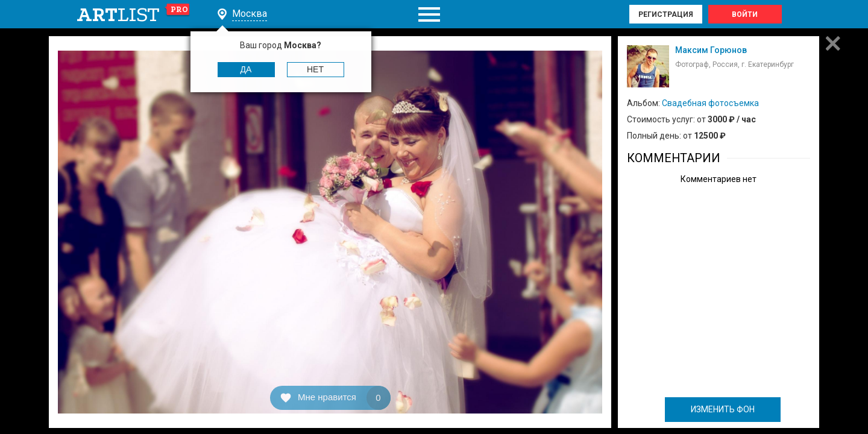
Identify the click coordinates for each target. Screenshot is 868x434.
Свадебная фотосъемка (710, 103)
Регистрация (666, 14)
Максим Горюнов (711, 50)
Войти (745, 14)
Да (246, 69)
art (134, 14)
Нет (315, 69)
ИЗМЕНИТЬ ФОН (723, 409)
